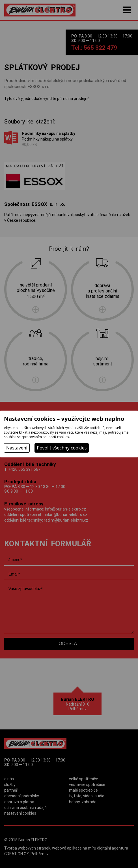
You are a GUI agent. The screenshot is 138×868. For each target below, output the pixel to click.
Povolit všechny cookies (62, 448)
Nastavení (17, 448)
